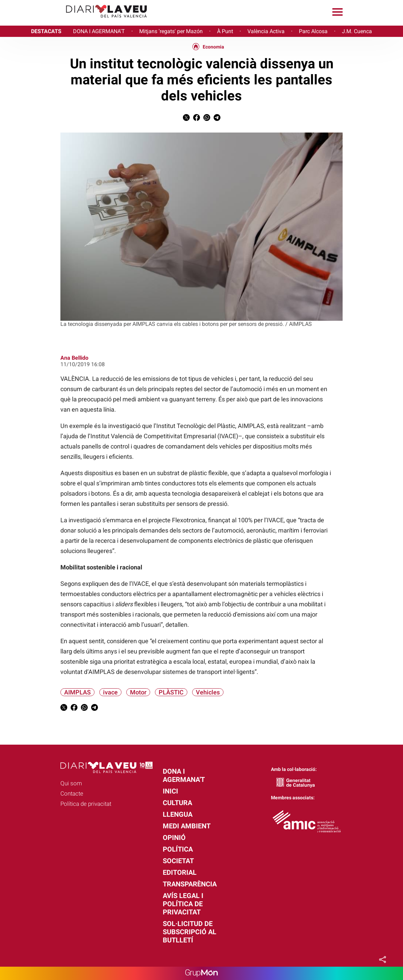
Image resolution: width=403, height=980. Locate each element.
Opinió (174, 838)
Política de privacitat (86, 804)
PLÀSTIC (171, 692)
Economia (213, 47)
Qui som (71, 783)
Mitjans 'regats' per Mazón (171, 31)
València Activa (266, 31)
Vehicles (208, 692)
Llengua (178, 814)
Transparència (190, 884)
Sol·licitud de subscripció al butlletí (190, 932)
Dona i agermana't (184, 775)
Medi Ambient (187, 826)
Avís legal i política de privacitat (183, 904)
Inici (170, 791)
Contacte (72, 793)
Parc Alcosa (313, 31)
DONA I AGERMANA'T (99, 31)
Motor (138, 692)
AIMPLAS (77, 692)
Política (178, 849)
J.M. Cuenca (357, 31)
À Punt (225, 31)
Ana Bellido (74, 358)
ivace (110, 692)
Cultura (177, 803)
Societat (178, 861)
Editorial (180, 872)
